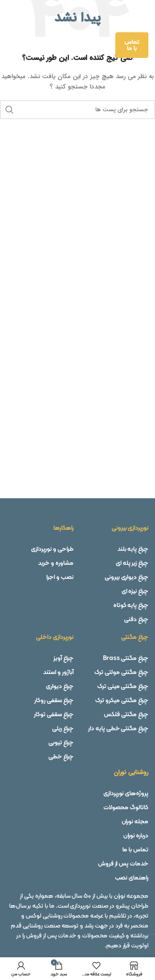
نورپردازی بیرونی (130, 528)
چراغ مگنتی (135, 637)
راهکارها (63, 528)
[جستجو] (77, 110)
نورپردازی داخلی (55, 637)
